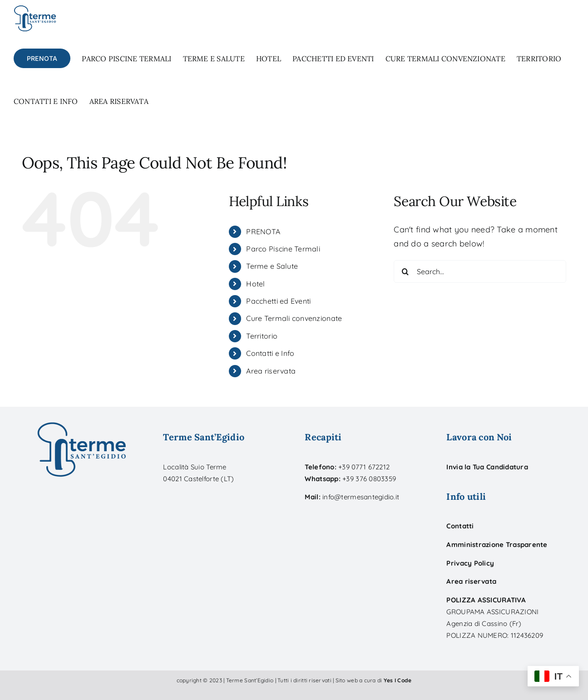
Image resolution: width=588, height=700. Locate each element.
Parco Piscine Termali (283, 249)
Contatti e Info (270, 353)
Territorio (262, 336)
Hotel (255, 284)
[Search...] (480, 271)
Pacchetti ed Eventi (278, 301)
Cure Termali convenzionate (294, 318)
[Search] (405, 271)
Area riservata (271, 371)
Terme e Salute (272, 266)
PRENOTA (263, 232)
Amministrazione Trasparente (497, 545)
